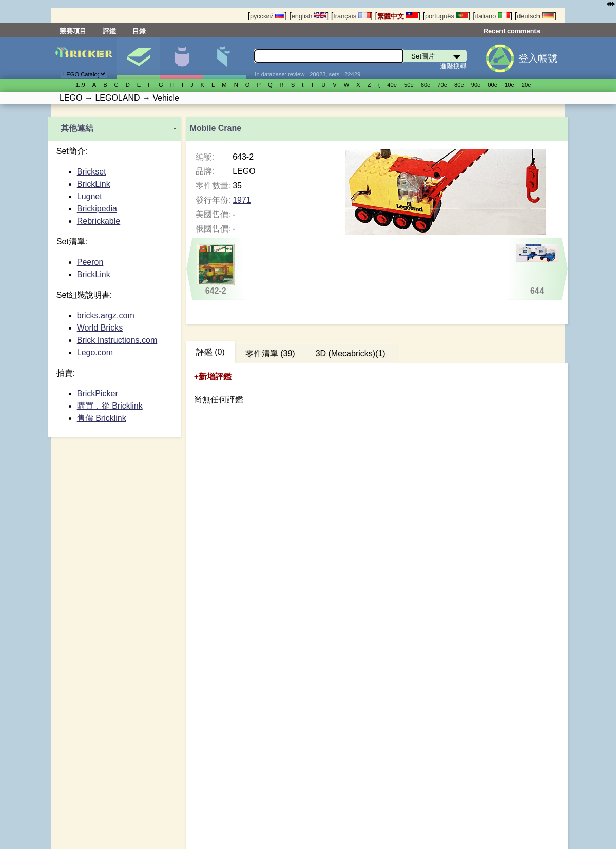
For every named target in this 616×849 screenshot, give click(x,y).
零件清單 (225, 58)
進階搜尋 (453, 66)
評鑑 (109, 31)
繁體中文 (398, 16)
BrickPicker (98, 393)
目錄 (139, 31)
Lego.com (95, 352)
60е (426, 85)
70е (442, 85)
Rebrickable (99, 221)
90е (476, 85)
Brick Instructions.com (117, 340)
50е (409, 85)
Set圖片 (138, 58)
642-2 (216, 269)
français (352, 16)
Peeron (90, 262)
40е (392, 85)
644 (537, 269)
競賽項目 (73, 31)
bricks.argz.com (106, 315)
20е (526, 85)
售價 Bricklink (102, 418)
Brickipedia (97, 209)
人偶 (181, 58)
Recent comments (512, 31)
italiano (493, 16)
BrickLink (94, 184)
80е (459, 85)
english (309, 16)
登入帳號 (538, 58)
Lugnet (90, 196)
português (447, 16)
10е (509, 85)
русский (267, 16)
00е (493, 85)
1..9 (80, 85)
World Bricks (100, 328)
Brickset (92, 172)
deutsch (535, 16)
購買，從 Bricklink (110, 406)
